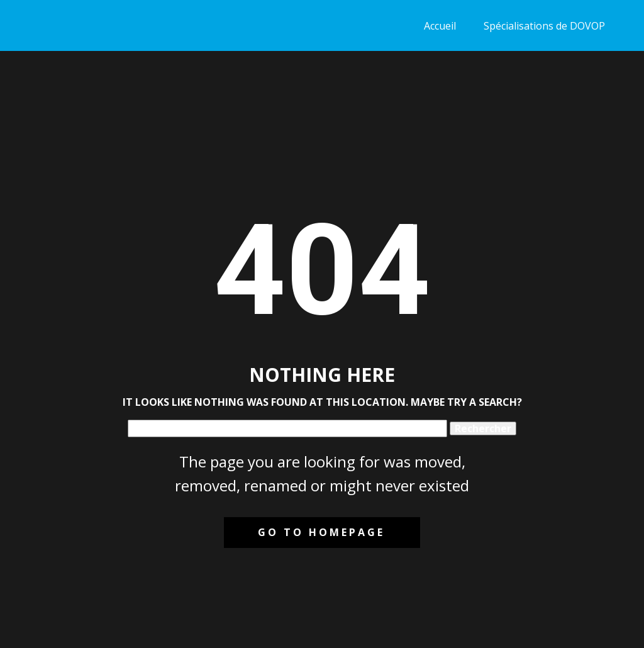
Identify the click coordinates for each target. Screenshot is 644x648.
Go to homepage (321, 532)
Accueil (440, 26)
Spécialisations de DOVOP (544, 26)
